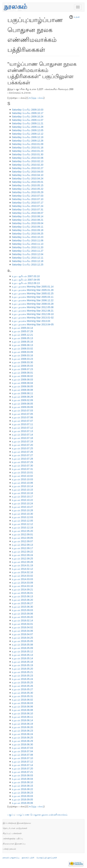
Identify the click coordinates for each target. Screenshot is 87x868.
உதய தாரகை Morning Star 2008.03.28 (33, 304)
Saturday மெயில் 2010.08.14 (28, 216)
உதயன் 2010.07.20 (22, 445)
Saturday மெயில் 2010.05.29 (28, 192)
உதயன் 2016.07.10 (22, 758)
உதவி (77, 17)
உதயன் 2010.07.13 (22, 431)
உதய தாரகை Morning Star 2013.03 (31, 321)
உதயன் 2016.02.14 (22, 620)
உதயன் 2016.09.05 (22, 799)
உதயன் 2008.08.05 (22, 386)
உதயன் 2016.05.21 (22, 672)
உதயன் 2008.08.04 (22, 383)
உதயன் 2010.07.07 (22, 421)
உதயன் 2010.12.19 (22, 528)
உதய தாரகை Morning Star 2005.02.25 (33, 293)
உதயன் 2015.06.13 (22, 596)
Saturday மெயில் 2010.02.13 (28, 161)
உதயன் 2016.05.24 (22, 679)
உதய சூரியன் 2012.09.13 (26, 283)
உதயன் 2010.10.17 (22, 497)
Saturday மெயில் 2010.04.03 (28, 172)
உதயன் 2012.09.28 (22, 562)
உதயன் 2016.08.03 (22, 775)
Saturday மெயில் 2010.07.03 (28, 196)
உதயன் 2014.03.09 (22, 583)
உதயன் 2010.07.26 (22, 452)
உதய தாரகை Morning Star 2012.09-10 (33, 314)
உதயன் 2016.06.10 (22, 713)
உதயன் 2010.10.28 (22, 510)
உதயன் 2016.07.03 (22, 748)
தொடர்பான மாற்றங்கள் (15, 828)
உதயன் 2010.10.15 (22, 490)
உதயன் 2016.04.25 (22, 638)
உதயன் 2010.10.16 (22, 493)
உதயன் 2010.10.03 (22, 479)
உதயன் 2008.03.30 (22, 362)
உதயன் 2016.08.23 (22, 793)
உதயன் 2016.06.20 (22, 727)
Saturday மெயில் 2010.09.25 (28, 234)
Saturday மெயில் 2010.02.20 (28, 165)
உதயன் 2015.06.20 (22, 600)
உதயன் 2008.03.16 (22, 355)
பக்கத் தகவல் (9, 849)
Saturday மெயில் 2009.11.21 (28, 123)
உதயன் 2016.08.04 (22, 779)
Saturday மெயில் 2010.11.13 (28, 244)
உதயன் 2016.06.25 (22, 738)
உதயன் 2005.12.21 (22, 335)
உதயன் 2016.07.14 (22, 765)
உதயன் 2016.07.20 (22, 769)
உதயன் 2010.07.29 (22, 462)
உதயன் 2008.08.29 (22, 397)
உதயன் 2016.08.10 (22, 782)
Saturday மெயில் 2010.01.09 (28, 144)
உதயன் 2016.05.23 (22, 676)
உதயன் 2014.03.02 (22, 576)
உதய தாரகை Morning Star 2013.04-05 (33, 324)
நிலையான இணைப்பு (14, 844)
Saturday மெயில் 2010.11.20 (28, 247)
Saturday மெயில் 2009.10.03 (28, 110)
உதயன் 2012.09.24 (22, 555)
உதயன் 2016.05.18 (22, 662)
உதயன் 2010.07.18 (22, 438)
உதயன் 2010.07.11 (22, 424)
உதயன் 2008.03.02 (22, 349)
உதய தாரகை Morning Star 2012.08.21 (33, 311)
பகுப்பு (11, 815)
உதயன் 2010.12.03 (22, 517)
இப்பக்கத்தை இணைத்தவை (17, 823)
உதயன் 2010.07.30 (22, 466)
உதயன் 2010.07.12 (22, 428)
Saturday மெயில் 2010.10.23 (28, 237)
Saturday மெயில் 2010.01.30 (28, 154)
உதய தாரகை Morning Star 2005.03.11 (33, 297)
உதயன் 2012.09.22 (22, 552)
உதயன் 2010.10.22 (22, 500)
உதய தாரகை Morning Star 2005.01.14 (33, 287)
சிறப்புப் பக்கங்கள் (12, 833)
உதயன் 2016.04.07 (22, 634)
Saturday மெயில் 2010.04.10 (28, 175)
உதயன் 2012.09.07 (22, 541)
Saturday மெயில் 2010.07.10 (28, 199)
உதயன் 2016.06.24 (22, 734)
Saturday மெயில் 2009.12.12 (28, 134)
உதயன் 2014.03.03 (22, 579)
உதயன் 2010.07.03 (22, 411)
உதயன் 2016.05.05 (22, 641)
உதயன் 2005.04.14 (22, 328)
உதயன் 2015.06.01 (22, 593)
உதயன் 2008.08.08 (22, 390)
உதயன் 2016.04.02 (22, 627)
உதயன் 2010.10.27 (22, 507)
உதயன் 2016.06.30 (22, 744)
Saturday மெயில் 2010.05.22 (28, 189)
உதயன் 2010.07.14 (22, 435)
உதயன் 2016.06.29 (22, 741)
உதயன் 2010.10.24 (22, 503)
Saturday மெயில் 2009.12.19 (28, 137)
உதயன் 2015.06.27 (22, 603)
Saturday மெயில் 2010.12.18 (28, 261)
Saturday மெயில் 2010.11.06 (28, 240)
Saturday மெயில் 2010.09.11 (28, 227)
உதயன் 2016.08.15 (22, 786)
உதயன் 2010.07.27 (22, 455)
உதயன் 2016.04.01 (22, 624)
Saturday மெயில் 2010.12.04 (28, 254)
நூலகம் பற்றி (28, 858)
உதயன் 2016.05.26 (22, 686)
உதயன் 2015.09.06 (22, 614)
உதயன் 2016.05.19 (22, 665)
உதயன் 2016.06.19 (22, 724)
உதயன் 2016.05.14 (22, 658)
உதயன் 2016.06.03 (22, 703)
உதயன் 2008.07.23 (22, 369)
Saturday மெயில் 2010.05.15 (28, 185)
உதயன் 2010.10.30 (22, 514)
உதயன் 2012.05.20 (22, 531)
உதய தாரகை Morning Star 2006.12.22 (33, 300)
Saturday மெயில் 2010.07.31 (28, 209)
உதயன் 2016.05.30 (22, 693)
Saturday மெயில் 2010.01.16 (28, 148)
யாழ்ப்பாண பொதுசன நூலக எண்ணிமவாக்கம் (42, 815)
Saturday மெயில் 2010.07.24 (28, 206)
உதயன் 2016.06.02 (22, 700)
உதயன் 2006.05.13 (22, 338)
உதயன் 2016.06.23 (22, 731)
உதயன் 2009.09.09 (22, 407)
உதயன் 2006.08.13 (22, 345)
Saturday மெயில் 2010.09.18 (28, 230)
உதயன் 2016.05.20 (22, 669)
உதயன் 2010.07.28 (22, 459)
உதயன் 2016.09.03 (22, 796)
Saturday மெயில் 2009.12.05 (28, 130)
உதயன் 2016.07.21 (22, 772)
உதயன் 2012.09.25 (22, 559)
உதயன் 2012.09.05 (22, 538)
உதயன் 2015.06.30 (22, 607)
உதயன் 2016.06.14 (22, 720)
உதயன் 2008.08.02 (22, 376)
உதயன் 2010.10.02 (22, 476)
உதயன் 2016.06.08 (22, 710)
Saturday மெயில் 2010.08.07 (28, 213)
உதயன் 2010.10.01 (22, 472)
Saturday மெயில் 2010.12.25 (28, 265)
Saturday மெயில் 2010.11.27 (28, 251)
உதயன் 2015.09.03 (22, 610)
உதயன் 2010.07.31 (22, 469)
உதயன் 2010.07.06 (22, 417)
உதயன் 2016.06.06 (22, 707)
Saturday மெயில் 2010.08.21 (28, 220)
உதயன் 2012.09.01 (22, 534)
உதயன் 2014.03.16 (22, 586)
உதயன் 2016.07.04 (22, 751)
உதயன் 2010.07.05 (22, 414)
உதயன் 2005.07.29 (22, 331)
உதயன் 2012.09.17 (22, 548)
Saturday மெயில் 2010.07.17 (28, 203)
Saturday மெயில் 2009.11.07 (28, 120)
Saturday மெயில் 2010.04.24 (28, 178)
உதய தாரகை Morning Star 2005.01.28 (33, 290)
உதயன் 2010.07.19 (22, 441)
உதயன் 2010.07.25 (22, 448)
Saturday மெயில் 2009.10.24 (28, 117)
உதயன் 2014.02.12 (22, 569)
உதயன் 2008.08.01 (22, 373)
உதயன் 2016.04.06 (22, 631)
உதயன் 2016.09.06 (22, 803)
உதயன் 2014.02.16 (22, 572)
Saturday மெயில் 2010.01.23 (28, 151)
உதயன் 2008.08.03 (22, 380)
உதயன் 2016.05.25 (22, 682)
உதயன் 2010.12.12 (22, 524)
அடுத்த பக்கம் (36, 98)
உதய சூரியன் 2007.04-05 (26, 280)
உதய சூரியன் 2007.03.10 (26, 276)
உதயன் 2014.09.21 (22, 590)
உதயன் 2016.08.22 (22, 789)
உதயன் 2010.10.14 (22, 486)
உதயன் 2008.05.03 (22, 366)
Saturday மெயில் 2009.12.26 (28, 141)
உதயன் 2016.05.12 (22, 651)
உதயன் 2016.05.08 (22, 645)
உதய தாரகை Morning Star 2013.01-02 (33, 318)
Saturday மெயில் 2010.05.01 (28, 182)
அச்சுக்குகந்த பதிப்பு (13, 838)
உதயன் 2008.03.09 (22, 352)
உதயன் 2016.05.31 (22, 696)
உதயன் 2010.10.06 (22, 483)
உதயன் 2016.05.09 (22, 648)
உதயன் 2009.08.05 (22, 404)
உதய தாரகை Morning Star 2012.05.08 (33, 307)
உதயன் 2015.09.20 (22, 617)
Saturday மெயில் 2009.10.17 (28, 113)
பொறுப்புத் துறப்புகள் (47, 858)
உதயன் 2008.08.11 (22, 393)
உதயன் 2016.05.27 (22, 689)
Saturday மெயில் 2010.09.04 (28, 223)
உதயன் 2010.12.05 (22, 521)
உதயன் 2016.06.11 (22, 717)
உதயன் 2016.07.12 (22, 762)
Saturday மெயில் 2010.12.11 (28, 258)
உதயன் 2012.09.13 (22, 545)
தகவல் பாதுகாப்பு (11, 858)
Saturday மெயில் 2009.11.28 (28, 127)
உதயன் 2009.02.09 (22, 400)
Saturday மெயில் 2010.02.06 (28, 158)
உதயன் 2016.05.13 (22, 655)
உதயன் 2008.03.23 (22, 359)
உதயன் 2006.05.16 (22, 342)
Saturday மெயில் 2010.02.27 (28, 168)
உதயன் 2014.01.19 (22, 565)
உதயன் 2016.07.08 (22, 755)
